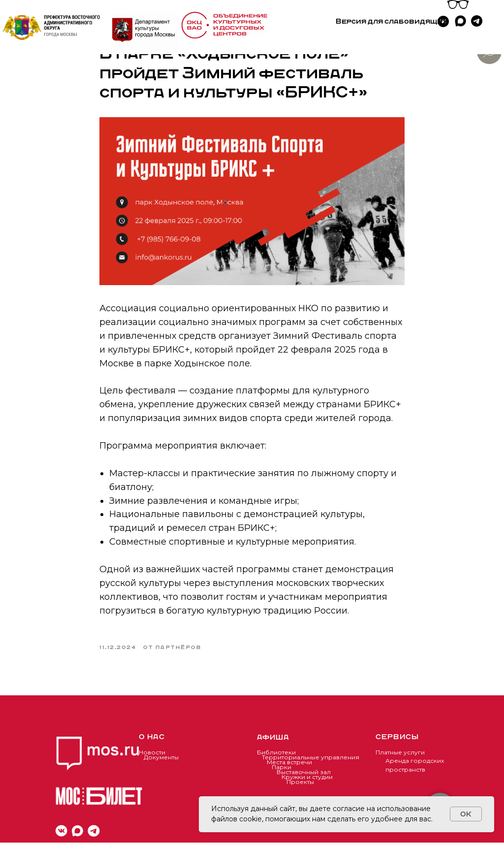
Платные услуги (400, 757)
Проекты (300, 786)
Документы (161, 762)
